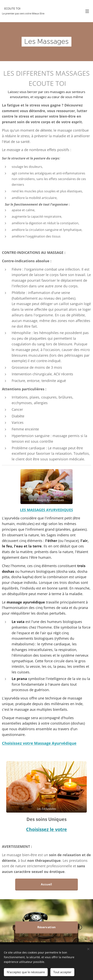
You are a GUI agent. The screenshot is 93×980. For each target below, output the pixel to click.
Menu (87, 11)
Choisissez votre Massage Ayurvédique (39, 743)
